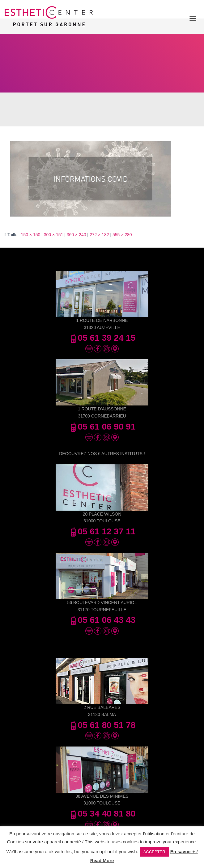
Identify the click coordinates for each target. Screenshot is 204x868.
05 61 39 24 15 (102, 338)
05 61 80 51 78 (102, 725)
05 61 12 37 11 (102, 531)
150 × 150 (31, 235)
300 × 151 (54, 235)
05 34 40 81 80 (102, 814)
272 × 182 (99, 235)
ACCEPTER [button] (154, 852)
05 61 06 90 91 (102, 427)
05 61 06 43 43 (102, 620)
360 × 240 (76, 235)
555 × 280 (122, 235)
